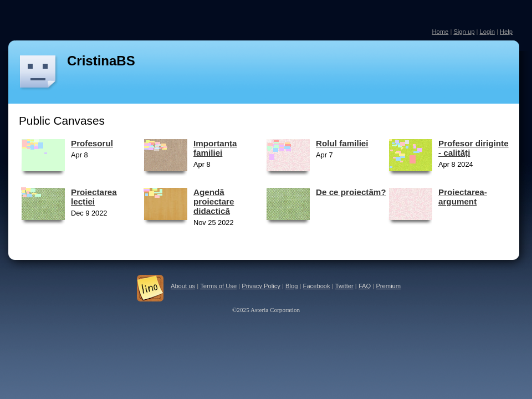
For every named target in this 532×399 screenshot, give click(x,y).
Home (440, 32)
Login (487, 32)
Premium (388, 286)
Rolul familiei (342, 143)
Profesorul (92, 143)
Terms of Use (218, 286)
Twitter (344, 286)
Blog (291, 286)
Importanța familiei (215, 148)
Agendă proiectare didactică (214, 201)
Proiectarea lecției (94, 197)
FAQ (365, 286)
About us (183, 286)
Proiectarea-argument (463, 197)
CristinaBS (101, 61)
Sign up (464, 32)
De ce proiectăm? (351, 192)
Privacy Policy (261, 286)
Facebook (317, 286)
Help (506, 32)
